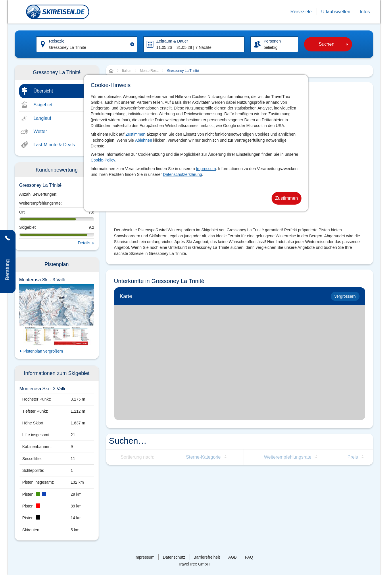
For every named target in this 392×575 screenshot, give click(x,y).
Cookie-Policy (103, 160)
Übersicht (43, 91)
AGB (232, 557)
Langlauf (42, 118)
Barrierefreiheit (207, 557)
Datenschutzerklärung (182, 174)
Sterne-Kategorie (203, 457)
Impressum (206, 169)
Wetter (40, 131)
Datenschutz (174, 557)
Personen (272, 41)
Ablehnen (144, 140)
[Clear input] (132, 44)
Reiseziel (57, 41)
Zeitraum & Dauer (172, 41)
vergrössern (345, 296)
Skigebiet (43, 105)
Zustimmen (136, 134)
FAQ (249, 557)
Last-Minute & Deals (54, 145)
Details (84, 243)
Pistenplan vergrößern (43, 351)
